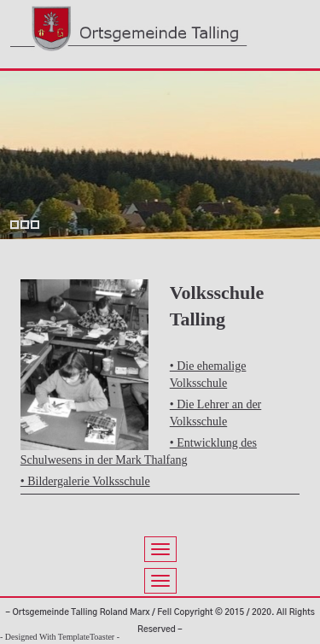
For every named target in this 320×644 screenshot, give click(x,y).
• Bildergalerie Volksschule (85, 481)
